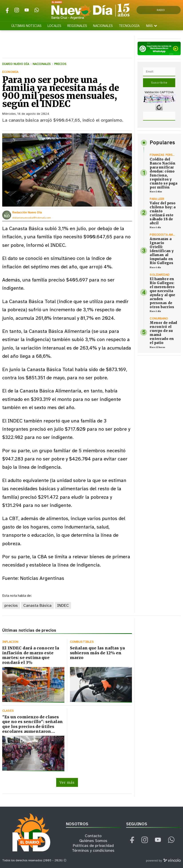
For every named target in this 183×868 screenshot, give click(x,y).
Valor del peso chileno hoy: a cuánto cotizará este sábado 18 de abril (163, 213)
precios (11, 605)
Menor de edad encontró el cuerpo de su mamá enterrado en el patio (163, 333)
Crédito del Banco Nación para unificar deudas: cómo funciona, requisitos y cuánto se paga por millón (163, 173)
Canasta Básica (37, 605)
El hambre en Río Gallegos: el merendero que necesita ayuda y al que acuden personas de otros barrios (162, 293)
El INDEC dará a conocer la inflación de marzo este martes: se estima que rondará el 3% (31, 655)
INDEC (63, 605)
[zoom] (67, 170)
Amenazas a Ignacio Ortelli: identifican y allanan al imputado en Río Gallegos (162, 251)
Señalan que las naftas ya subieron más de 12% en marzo (97, 653)
